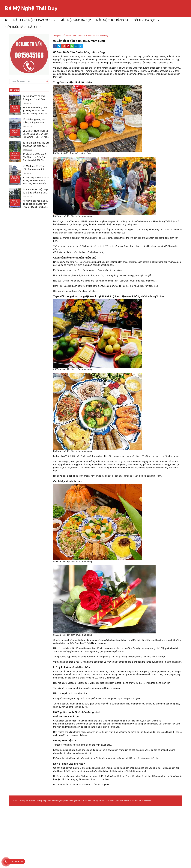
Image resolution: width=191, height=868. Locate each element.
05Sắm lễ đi (59, 57)
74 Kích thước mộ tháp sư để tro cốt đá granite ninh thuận (35, 191)
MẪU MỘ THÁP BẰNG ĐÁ (112, 20)
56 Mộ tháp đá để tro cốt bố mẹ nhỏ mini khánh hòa (34, 168)
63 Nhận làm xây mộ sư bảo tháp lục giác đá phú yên (36, 144)
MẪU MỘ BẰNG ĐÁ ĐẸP (76, 20)
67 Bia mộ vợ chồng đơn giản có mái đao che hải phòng (34, 98)
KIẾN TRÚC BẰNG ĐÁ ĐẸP (23, 27)
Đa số (56, 221)
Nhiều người (59, 262)
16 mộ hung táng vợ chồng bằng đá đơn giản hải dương (34, 121)
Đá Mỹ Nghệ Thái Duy (31, 8)
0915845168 (146, 801)
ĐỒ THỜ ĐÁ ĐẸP (145, 20)
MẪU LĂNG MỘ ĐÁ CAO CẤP (33, 20)
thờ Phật (57, 77)
